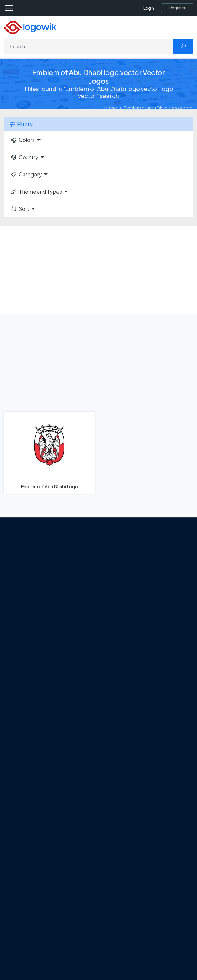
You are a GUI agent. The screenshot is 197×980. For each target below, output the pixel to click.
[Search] (88, 46)
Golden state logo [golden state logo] (46, 825)
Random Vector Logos (50, 964)
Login (149, 8)
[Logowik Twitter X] (40, 613)
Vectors (36, 902)
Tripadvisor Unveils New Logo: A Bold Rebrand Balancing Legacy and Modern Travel (95, 671)
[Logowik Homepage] (30, 27)
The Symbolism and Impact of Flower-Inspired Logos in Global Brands (97, 706)
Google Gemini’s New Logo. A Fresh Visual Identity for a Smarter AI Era (96, 658)
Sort (20, 209)
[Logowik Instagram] (52, 613)
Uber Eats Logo (43, 793)
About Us (37, 568)
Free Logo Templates (49, 881)
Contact (36, 578)
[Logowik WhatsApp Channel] (100, 613)
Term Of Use (40, 599)
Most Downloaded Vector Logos (60, 933)
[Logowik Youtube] (76, 613)
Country (24, 157)
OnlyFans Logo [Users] (43, 773)
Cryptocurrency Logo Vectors (58, 943)
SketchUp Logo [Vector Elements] (44, 783)
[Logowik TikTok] (88, 613)
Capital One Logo (46, 804)
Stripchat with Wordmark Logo (58, 835)
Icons (33, 892)
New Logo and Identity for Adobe (61, 685)
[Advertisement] (98, 270)
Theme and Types (36, 192)
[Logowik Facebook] (28, 613)
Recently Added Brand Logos (57, 923)
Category (26, 174)
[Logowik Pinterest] (64, 613)
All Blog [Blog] (35, 716)
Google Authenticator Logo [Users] (56, 762)
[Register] (177, 8)
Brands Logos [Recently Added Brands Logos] (42, 871)
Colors (23, 140)
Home (111, 108)
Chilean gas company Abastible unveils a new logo (77, 695)
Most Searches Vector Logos (57, 954)
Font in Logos (41, 912)
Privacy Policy (42, 588)
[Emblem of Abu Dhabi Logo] (49, 453)
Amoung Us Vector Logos (53, 752)
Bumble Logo (41, 814)
